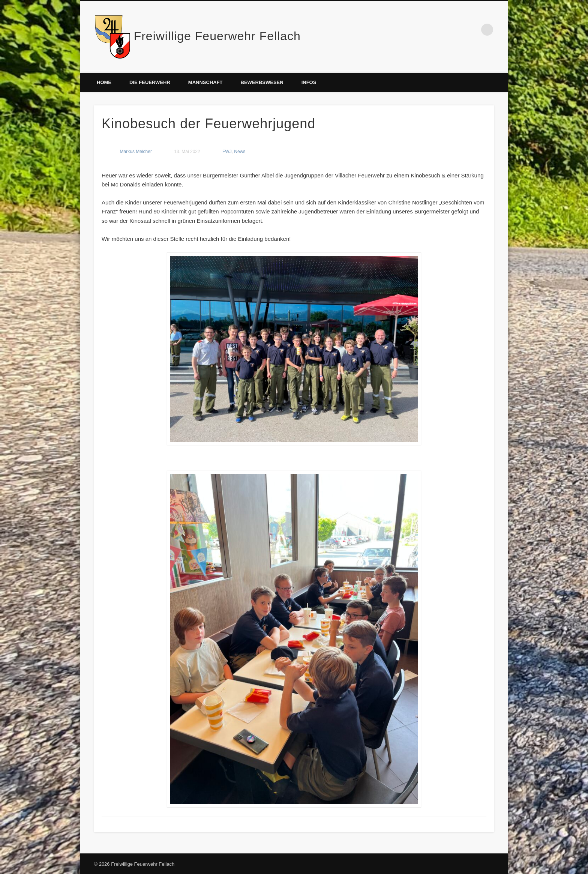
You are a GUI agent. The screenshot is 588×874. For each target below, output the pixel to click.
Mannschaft (205, 82)
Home (104, 82)
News (240, 152)
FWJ (227, 152)
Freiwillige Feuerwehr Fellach (217, 36)
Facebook (472, 30)
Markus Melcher (136, 152)
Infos (309, 82)
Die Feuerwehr (150, 82)
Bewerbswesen (262, 82)
